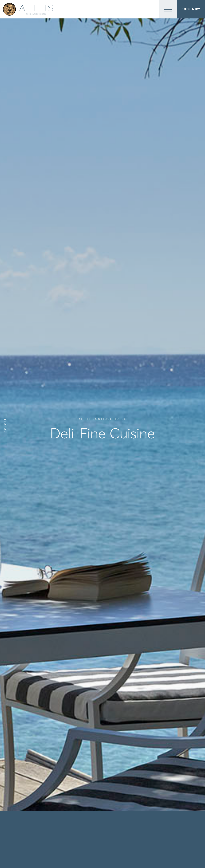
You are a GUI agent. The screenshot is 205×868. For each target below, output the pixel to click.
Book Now (191, 9)
